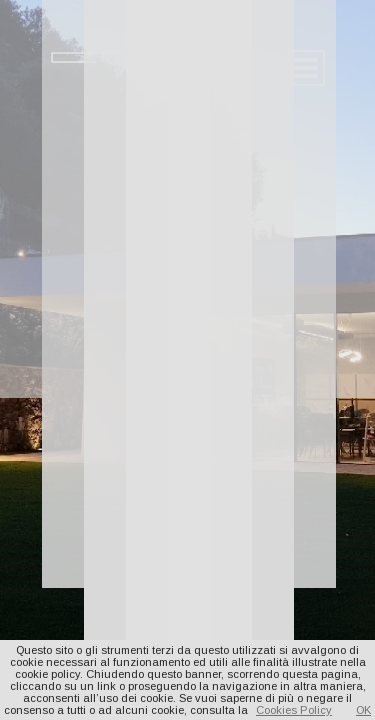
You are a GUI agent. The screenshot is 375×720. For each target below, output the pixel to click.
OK (363, 710)
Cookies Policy (294, 710)
